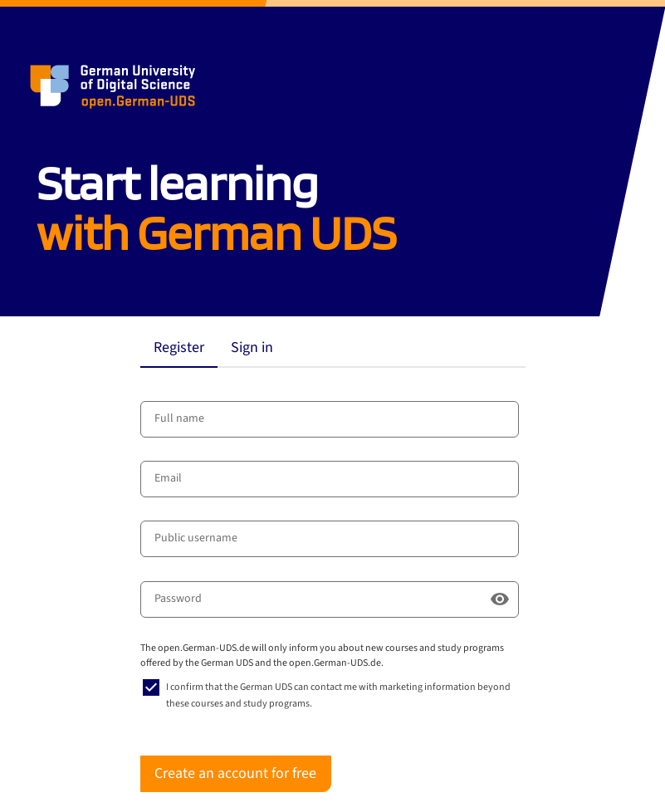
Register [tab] (179, 347)
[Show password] (500, 599)
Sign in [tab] (252, 347)
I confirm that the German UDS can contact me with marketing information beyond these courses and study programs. (338, 695)
